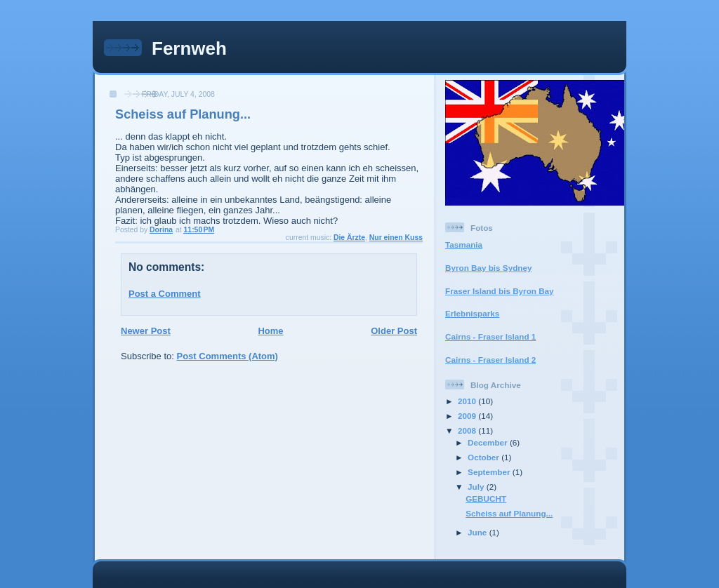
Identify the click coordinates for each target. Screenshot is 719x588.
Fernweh (189, 48)
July (477, 487)
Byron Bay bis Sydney (488, 268)
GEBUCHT (486, 499)
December (489, 442)
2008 (468, 430)
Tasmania (464, 245)
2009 (468, 416)
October (484, 457)
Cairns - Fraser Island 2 (490, 360)
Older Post (394, 331)
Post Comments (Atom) (227, 356)
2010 (468, 401)
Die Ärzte (349, 238)
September (490, 472)
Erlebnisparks (472, 313)
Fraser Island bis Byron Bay (500, 291)
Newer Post (146, 331)
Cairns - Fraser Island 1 (490, 336)
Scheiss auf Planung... (509, 513)
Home (270, 331)
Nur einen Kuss (396, 238)
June (479, 532)
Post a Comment (165, 294)
